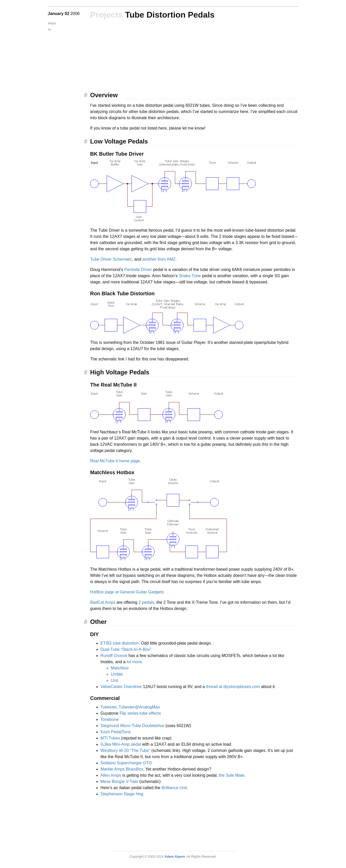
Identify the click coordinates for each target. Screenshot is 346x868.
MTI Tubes (110, 738)
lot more (134, 662)
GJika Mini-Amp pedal (121, 744)
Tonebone (110, 719)
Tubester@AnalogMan (139, 707)
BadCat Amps (103, 602)
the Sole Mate (232, 775)
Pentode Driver (138, 270)
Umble (117, 674)
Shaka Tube (190, 276)
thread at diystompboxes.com (233, 687)
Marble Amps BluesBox (122, 769)
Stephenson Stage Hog (122, 794)
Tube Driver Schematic (111, 259)
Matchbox (120, 668)
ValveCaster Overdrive (121, 687)
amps (52, 23)
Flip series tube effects (140, 713)
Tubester (109, 707)
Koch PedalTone (116, 732)
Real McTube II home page (115, 461)
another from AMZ (159, 259)
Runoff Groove (114, 656)
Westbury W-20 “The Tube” (125, 750)
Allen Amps (111, 775)
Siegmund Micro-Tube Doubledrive (132, 726)
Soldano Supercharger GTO (126, 763)
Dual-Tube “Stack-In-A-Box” (126, 649)
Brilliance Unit (174, 788)
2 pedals (146, 602)
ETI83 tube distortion (120, 643)
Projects (106, 15)
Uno (115, 680)
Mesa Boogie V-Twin (119, 782)
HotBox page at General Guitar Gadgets (127, 592)
